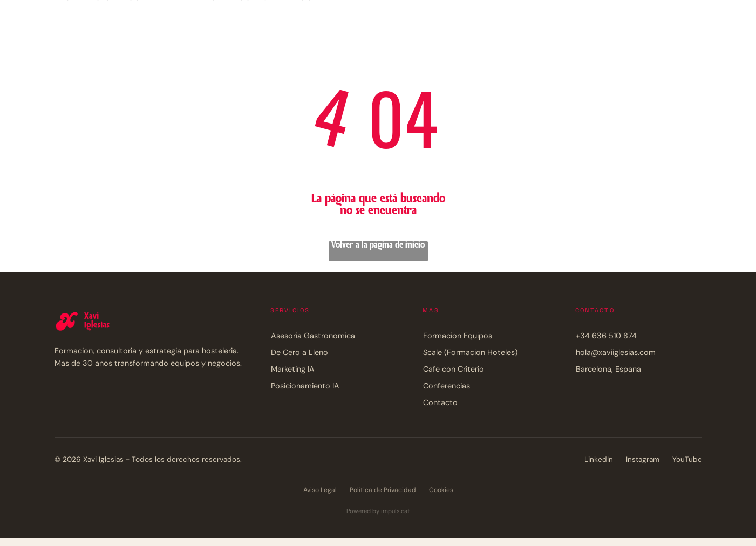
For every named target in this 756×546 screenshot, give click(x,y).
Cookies (441, 490)
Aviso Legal (320, 490)
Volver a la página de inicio (378, 245)
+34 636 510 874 (606, 336)
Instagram (643, 459)
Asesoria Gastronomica (313, 336)
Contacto (440, 402)
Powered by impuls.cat (378, 511)
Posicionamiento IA (305, 386)
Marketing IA (293, 369)
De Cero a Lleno (299, 352)
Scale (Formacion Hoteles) (470, 352)
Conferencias (447, 386)
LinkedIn (599, 459)
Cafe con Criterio (454, 369)
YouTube (687, 459)
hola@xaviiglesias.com (616, 352)
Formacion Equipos (458, 336)
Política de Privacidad (383, 490)
